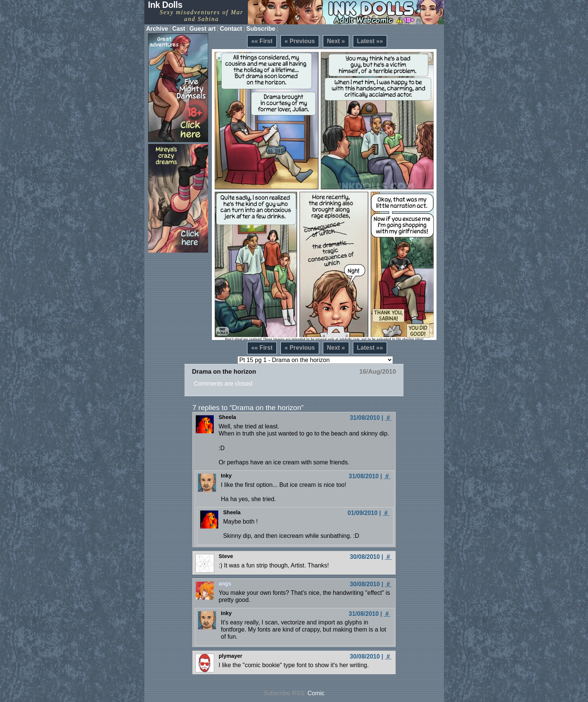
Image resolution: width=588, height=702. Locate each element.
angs (225, 584)
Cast (179, 29)
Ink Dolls (165, 5)
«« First (262, 41)
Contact (231, 29)
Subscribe (261, 29)
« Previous (300, 41)
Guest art (202, 29)
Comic (316, 693)
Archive (157, 29)
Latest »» (370, 41)
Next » (336, 41)
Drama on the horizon (224, 372)
